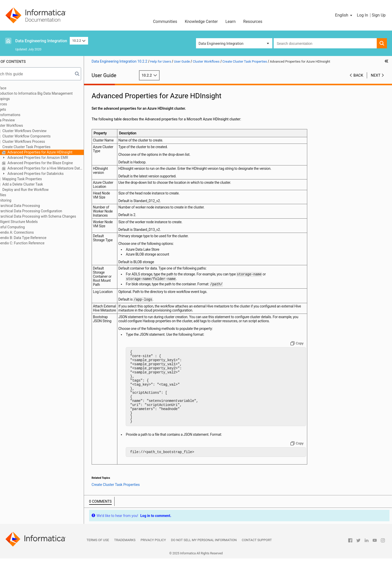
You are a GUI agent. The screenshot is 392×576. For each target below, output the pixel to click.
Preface (15, 88)
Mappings (16, 99)
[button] (344, 15)
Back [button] (358, 75)
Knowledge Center (201, 22)
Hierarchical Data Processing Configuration (42, 211)
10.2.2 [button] (79, 41)
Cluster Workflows (23, 125)
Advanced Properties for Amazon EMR (52, 158)
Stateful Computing (24, 227)
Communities (165, 22)
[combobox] (325, 43)
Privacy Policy (153, 558)
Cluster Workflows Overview (38, 131)
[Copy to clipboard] (300, 346)
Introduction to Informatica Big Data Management (48, 93)
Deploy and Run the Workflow (39, 190)
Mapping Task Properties (36, 179)
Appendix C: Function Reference (34, 243)
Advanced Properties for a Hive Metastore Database (59, 168)
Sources (15, 104)
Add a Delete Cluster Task (37, 184)
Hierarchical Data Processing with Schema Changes (49, 216)
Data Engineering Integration (41, 41)
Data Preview (19, 120)
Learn (230, 22)
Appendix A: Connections (28, 232)
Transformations (22, 115)
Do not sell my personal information (204, 558)
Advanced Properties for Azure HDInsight (54, 152)
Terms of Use (98, 558)
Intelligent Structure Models (30, 222)
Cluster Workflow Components (40, 136)
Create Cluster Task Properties (40, 147)
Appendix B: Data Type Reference (34, 238)
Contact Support (257, 558)
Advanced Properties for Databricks (49, 174)
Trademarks (125, 558)
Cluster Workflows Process (38, 142)
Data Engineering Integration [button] (221, 44)
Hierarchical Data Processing (31, 206)
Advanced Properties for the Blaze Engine (54, 163)
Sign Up (379, 15)
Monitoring (17, 200)
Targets (14, 109)
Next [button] (376, 75)
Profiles (14, 195)
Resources (253, 22)
